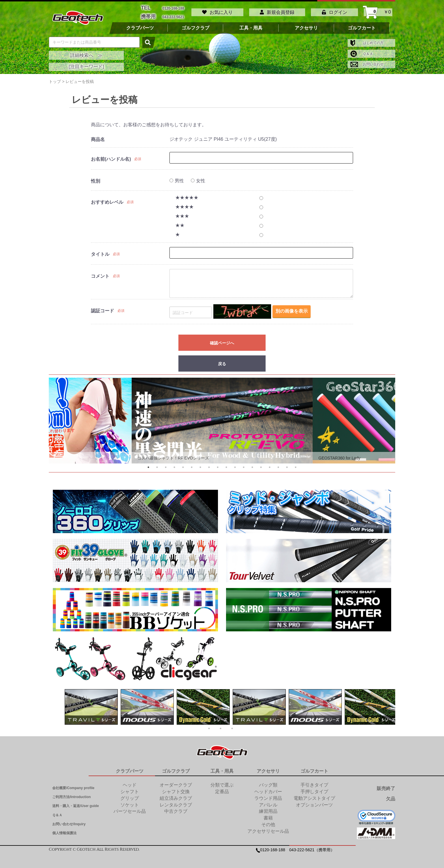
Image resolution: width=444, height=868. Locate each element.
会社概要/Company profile (73, 785)
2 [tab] (157, 464)
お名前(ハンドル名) (111, 156)
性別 (96, 178)
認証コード (102, 308)
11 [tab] (235, 464)
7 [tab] (200, 464)
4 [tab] (174, 464)
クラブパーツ (140, 25)
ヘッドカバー (268, 789)
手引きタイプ (314, 782)
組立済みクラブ (176, 795)
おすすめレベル (107, 200)
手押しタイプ (314, 789)
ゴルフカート (362, 25)
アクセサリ (306, 25)
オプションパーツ (314, 802)
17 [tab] (287, 464)
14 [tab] (261, 464)
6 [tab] (192, 464)
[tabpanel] (222, 418)
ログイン (335, 11)
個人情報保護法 (64, 830)
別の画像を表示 (292, 309)
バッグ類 (268, 782)
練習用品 (268, 809)
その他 (268, 822)
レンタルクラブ (176, 802)
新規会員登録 (277, 11)
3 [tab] (166, 464)
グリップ (130, 795)
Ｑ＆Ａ (362, 51)
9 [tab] (218, 464)
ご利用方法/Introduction (71, 794)
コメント (100, 273)
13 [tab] (252, 464)
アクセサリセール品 (268, 828)
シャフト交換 (176, 789)
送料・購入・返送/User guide (75, 803)
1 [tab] (148, 464)
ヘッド (130, 782)
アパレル (268, 802)
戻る (222, 361)
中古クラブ (176, 809)
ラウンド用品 (268, 795)
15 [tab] (270, 464)
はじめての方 (367, 40)
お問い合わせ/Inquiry (69, 821)
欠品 (391, 796)
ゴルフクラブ (195, 25)
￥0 (378, 11)
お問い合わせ (367, 62)
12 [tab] (244, 464)
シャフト (130, 789)
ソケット (130, 802)
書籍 (268, 815)
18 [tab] (296, 464)
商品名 (98, 137)
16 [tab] (278, 464)
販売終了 (386, 786)
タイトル (100, 252)
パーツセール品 (130, 809)
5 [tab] (183, 464)
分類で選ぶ (222, 782)
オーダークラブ (176, 782)
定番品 (222, 789)
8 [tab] (209, 464)
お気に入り (217, 11)
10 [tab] (226, 464)
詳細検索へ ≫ (86, 52)
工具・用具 (251, 25)
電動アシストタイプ (314, 795)
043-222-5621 (173, 15)
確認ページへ (222, 340)
